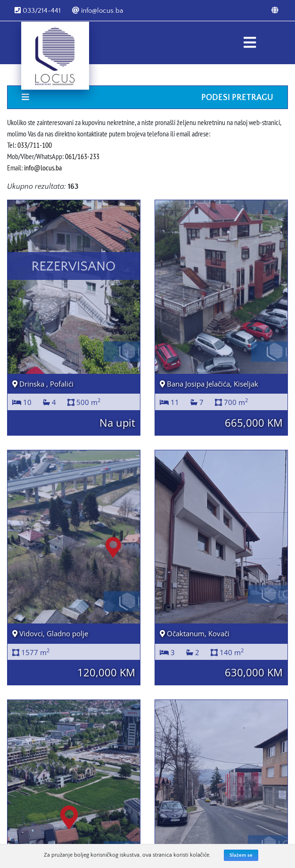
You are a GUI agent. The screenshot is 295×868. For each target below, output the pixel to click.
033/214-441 (38, 11)
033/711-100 (35, 145)
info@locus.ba (98, 11)
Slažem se (241, 855)
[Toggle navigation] (250, 43)
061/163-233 (82, 156)
